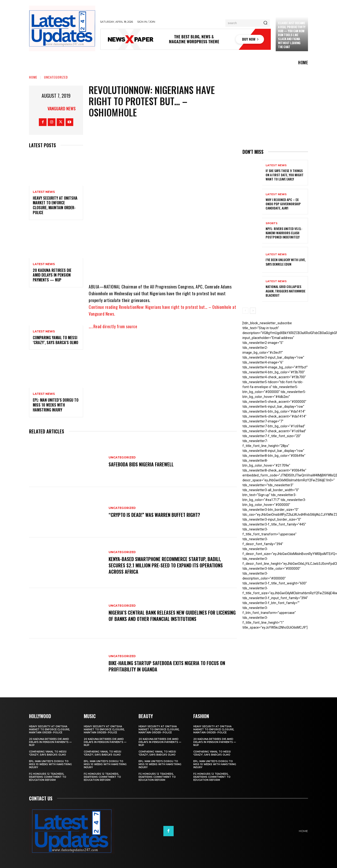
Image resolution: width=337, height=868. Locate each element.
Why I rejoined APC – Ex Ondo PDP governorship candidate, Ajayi (283, 204)
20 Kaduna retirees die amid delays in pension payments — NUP (52, 275)
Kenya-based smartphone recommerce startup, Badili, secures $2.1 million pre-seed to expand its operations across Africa (166, 565)
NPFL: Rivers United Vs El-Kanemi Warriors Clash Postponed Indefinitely (284, 233)
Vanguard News (62, 108)
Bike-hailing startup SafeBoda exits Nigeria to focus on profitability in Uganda (167, 666)
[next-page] (253, 311)
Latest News (44, 192)
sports (272, 223)
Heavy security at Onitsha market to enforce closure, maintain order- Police (55, 205)
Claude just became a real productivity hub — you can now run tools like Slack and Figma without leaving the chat (292, 35)
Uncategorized (56, 77)
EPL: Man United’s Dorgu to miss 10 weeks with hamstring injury (56, 405)
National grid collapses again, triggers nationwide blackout (286, 291)
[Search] (265, 23)
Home (33, 77)
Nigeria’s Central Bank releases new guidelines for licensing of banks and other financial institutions (163, 616)
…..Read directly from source (113, 326)
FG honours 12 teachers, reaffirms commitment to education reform (48, 777)
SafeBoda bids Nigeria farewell (141, 465)
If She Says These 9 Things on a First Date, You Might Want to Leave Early (285, 175)
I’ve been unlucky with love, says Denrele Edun (286, 262)
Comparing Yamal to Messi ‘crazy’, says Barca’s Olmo (55, 340)
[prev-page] (245, 311)
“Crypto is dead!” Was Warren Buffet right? (154, 515)
